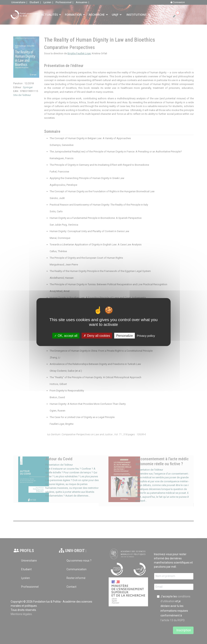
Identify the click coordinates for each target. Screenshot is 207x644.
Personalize (124, 336)
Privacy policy (146, 336)
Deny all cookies (97, 336)
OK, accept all (66, 336)
